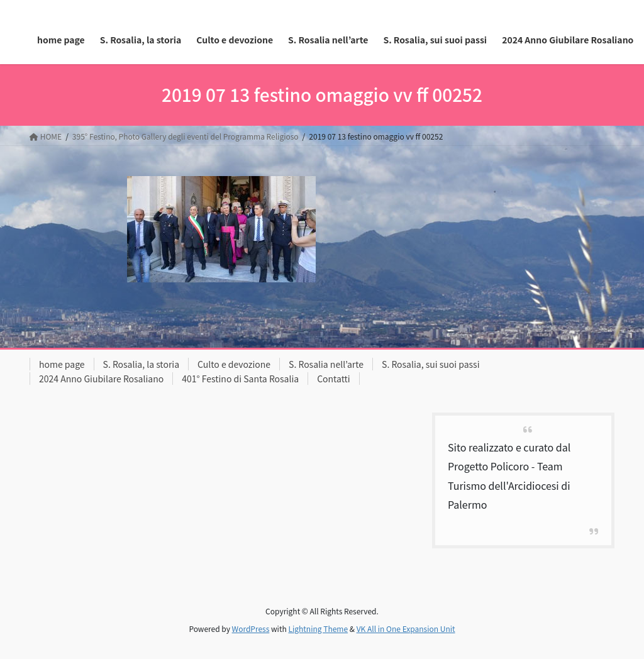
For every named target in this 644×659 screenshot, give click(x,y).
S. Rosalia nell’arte (326, 364)
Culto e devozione (234, 364)
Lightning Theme (318, 629)
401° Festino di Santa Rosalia (240, 379)
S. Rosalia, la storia (142, 364)
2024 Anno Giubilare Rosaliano (101, 379)
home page (62, 364)
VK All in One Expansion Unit (406, 629)
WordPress (251, 629)
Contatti (334, 379)
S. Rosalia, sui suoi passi (430, 364)
